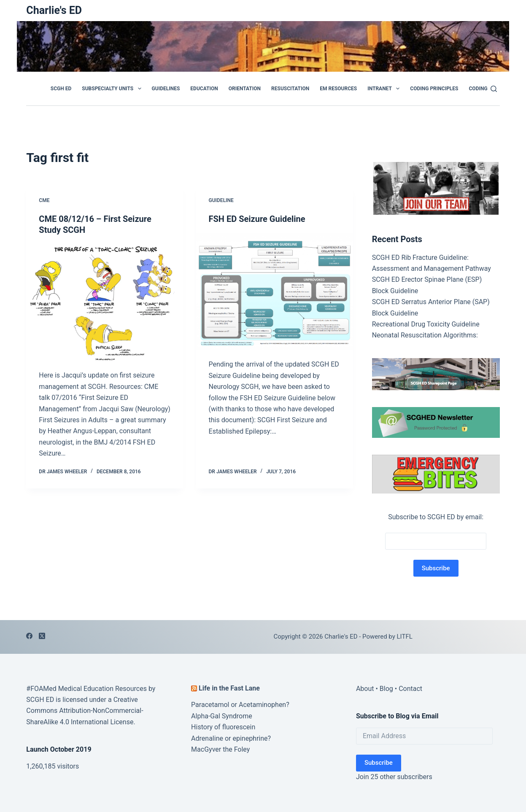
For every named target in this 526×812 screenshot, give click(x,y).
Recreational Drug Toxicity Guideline (426, 324)
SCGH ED (61, 89)
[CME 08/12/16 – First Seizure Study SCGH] (105, 303)
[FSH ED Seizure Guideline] (275, 292)
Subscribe (379, 763)
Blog (386, 689)
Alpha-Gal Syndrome (222, 716)
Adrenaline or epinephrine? (231, 738)
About (365, 689)
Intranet (385, 89)
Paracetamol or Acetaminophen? (240, 705)
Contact (410, 689)
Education (204, 89)
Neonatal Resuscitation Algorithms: (425, 335)
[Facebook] (29, 636)
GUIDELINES (166, 89)
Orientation (245, 89)
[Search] (494, 89)
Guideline (221, 200)
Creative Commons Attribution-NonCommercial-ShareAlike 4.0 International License (85, 711)
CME (44, 200)
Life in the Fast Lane (229, 688)
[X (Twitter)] (42, 636)
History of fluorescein (223, 727)
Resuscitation (290, 89)
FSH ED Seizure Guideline (257, 219)
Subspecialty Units (113, 89)
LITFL (405, 637)
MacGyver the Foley (220, 749)
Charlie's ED (54, 10)
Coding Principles (434, 89)
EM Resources (338, 89)
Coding (478, 89)
